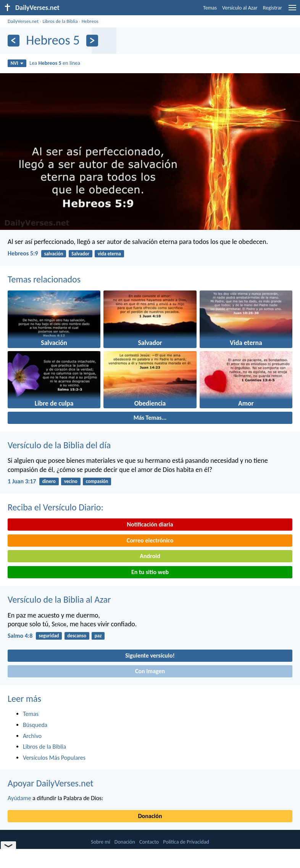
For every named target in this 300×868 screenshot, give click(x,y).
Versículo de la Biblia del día (59, 445)
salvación (54, 254)
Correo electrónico (150, 540)
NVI (17, 63)
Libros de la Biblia (60, 21)
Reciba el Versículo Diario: (56, 507)
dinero (49, 481)
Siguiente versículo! (150, 655)
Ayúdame (19, 798)
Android (150, 556)
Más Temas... (150, 418)
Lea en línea (55, 63)
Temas (210, 8)
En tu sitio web (150, 572)
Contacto (149, 842)
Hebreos (90, 21)
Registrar (273, 8)
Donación (150, 816)
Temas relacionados (44, 279)
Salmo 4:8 (20, 636)
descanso (77, 636)
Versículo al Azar (240, 8)
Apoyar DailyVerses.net (51, 783)
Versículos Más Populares (54, 758)
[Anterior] (14, 41)
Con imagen (150, 671)
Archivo (32, 736)
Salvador (80, 254)
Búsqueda (35, 725)
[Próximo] (92, 41)
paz (98, 636)
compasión (97, 481)
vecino (71, 481)
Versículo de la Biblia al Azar (59, 599)
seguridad (49, 636)
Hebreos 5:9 (23, 253)
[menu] (292, 10)
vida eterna (109, 254)
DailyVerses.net (23, 21)
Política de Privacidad (186, 842)
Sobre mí (100, 842)
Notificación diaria (150, 524)
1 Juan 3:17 (22, 481)
